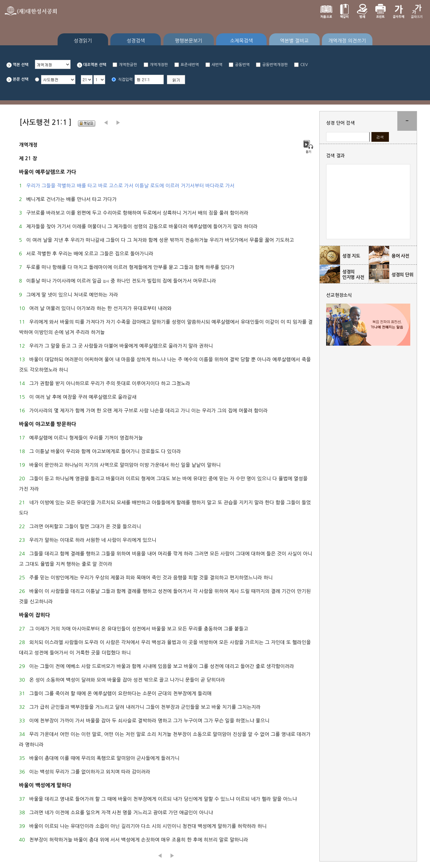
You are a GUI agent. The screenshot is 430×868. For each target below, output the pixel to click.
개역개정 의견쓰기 (347, 41)
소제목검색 (242, 41)
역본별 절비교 (294, 41)
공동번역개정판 (275, 65)
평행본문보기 (189, 41)
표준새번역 (190, 65)
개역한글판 (128, 65)
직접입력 (125, 80)
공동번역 (242, 65)
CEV (304, 65)
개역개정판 (159, 65)
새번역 (217, 65)
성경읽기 (83, 41)
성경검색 (136, 41)
